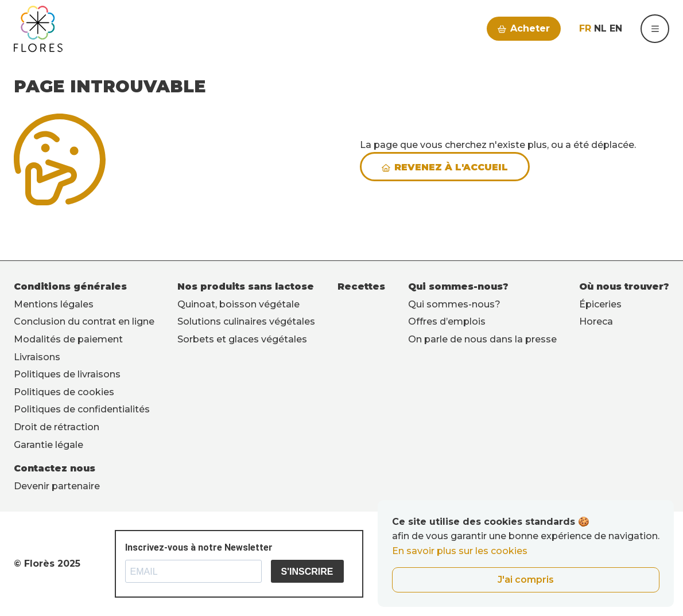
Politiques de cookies (64, 392)
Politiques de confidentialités (82, 409)
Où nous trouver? (624, 286)
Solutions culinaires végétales (246, 321)
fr (585, 28)
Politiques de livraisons (67, 374)
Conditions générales (70, 286)
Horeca (596, 321)
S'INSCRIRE (307, 572)
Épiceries (600, 304)
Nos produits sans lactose (246, 286)
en (616, 28)
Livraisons (37, 357)
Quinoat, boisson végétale (238, 304)
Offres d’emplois (447, 321)
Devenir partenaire (57, 486)
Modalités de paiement (68, 339)
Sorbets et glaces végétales (242, 339)
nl (600, 28)
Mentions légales (54, 304)
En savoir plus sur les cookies (460, 551)
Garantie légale (48, 445)
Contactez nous (55, 468)
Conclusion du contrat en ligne (84, 321)
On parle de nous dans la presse (482, 339)
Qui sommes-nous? (458, 286)
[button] (655, 29)
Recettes (361, 286)
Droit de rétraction (57, 427)
